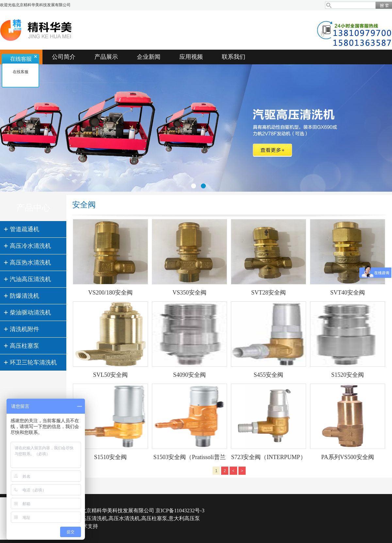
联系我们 (234, 57)
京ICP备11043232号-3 (180, 511)
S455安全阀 (268, 375)
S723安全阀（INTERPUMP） (268, 457)
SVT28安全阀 (269, 293)
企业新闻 (149, 57)
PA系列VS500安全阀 (347, 457)
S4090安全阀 (189, 375)
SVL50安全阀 (110, 375)
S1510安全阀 (110, 457)
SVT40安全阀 (348, 293)
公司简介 (64, 57)
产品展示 (106, 57)
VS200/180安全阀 (110, 293)
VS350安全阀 (189, 293)
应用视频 (191, 57)
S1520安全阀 (348, 375)
